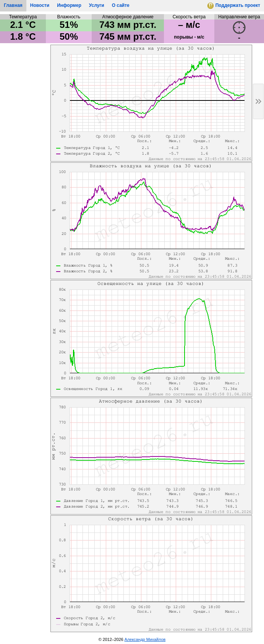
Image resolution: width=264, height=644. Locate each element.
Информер (69, 5)
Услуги (97, 5)
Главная (13, 5)
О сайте (121, 5)
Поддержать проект (234, 7)
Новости (40, 5)
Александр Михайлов (145, 639)
